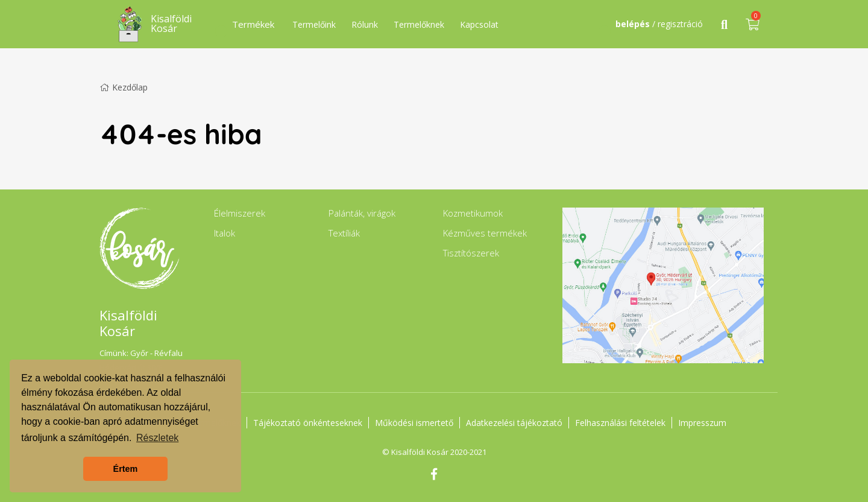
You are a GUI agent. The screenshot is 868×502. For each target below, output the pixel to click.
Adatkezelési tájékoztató (514, 423)
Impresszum (702, 423)
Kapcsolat (479, 24)
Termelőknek (419, 24)
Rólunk (365, 24)
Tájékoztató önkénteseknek (308, 423)
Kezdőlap (124, 87)
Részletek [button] (157, 438)
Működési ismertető (414, 423)
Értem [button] (126, 469)
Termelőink (314, 24)
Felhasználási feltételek (620, 423)
